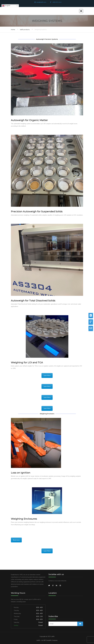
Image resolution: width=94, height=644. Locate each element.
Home (13, 29)
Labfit (53, 636)
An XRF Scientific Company (50, 640)
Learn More (47, 375)
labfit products (25, 29)
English (6, 6)
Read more (16, 540)
